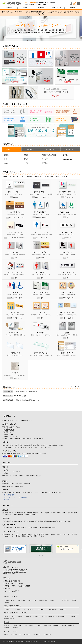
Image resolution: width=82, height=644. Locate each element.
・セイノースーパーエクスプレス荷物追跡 (15, 497)
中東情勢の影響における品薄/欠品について (27, 392)
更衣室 (46, 163)
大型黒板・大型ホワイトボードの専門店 (17, 586)
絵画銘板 (71, 625)
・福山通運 (6, 500)
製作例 (25, 8)
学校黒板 (20, 616)
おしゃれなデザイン (20, 609)
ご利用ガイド (10, 8)
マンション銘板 (43, 600)
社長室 (26, 163)
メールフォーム (41, 5)
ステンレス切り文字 (10, 600)
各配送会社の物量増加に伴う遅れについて (27, 400)
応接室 (6, 155)
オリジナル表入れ (9, 619)
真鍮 (26, 625)
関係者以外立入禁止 (50, 155)
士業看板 (74, 600)
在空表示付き (8, 609)
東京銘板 (8, 589)
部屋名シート (48, 635)
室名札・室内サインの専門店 (14, 584)
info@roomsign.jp (29, 5)
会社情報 (41, 8)
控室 (6, 159)
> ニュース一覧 (75, 387)
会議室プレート (64, 609)
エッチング (39, 625)
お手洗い (66, 155)
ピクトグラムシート (25, 635)
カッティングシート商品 (11, 635)
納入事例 (7, 602)
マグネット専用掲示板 (49, 616)
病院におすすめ (53, 609)
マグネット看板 (32, 600)
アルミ (15, 625)
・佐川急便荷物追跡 (8, 495)
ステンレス (8, 625)
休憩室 (6, 163)
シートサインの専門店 (12, 591)
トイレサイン (31, 609)
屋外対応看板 (65, 600)
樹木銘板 (64, 625)
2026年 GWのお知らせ (21, 396)
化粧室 (46, 159)
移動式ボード (74, 616)
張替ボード (37, 616)
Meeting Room (68, 159)
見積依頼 (72, 8)
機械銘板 (56, 625)
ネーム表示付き (42, 609)
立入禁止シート (37, 635)
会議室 (26, 155)
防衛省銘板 (15, 628)
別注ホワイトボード (62, 616)
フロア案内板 (21, 600)
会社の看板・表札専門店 (13, 581)
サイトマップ (57, 8)
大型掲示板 (29, 616)
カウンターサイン (54, 600)
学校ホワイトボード (10, 616)
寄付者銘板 (48, 625)
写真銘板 (7, 628)
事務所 (26, 159)
